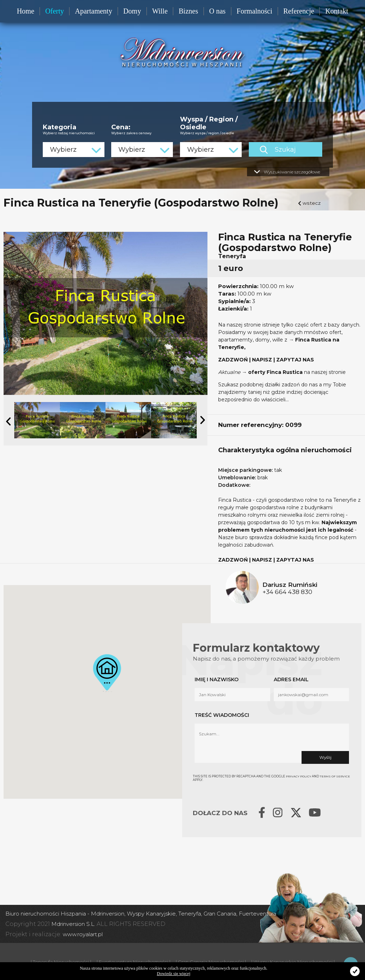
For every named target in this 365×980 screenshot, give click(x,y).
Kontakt (336, 11)
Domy (132, 11)
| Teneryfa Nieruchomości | (61, 961)
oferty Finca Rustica (276, 371)
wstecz (312, 202)
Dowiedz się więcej (174, 974)
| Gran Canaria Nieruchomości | (211, 961)
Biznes (188, 11)
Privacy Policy (299, 776)
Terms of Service (335, 776)
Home (25, 11)
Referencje (299, 11)
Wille (160, 11)
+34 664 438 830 (287, 591)
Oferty (55, 11)
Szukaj (299, 149)
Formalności (255, 11)
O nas (217, 11)
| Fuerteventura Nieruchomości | (133, 961)
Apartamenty (93, 11)
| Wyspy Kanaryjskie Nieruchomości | (293, 961)
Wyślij (325, 757)
